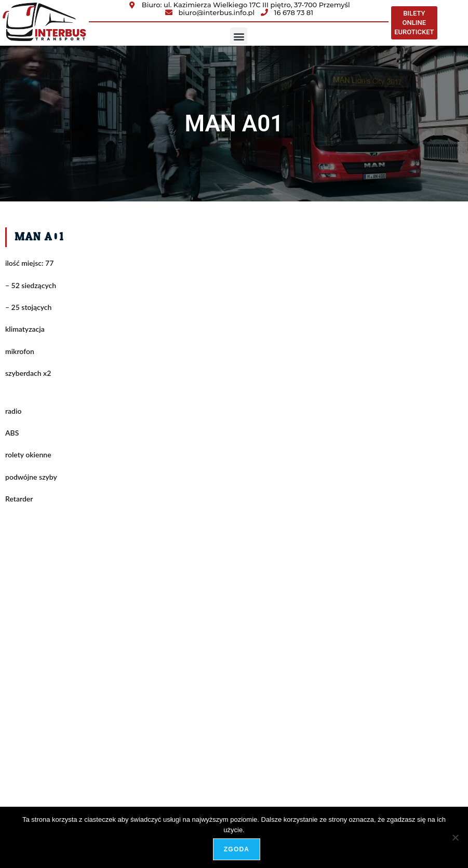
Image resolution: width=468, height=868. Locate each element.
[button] (239, 36)
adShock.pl (443, 769)
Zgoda (237, 849)
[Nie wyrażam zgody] (455, 837)
